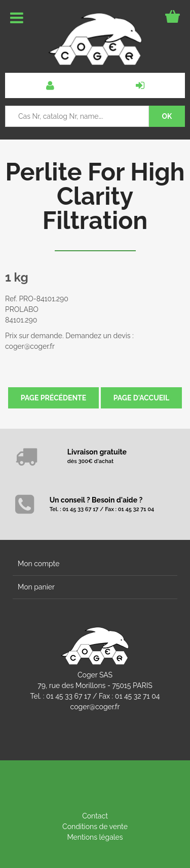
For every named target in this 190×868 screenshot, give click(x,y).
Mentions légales (95, 837)
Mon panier (36, 587)
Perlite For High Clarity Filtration (95, 196)
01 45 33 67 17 (68, 696)
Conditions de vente (95, 827)
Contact (95, 816)
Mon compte (39, 564)
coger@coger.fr (95, 707)
